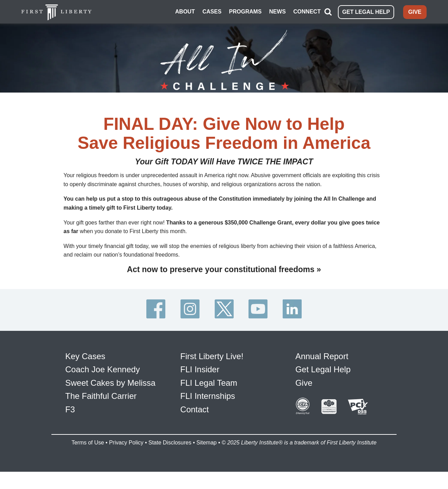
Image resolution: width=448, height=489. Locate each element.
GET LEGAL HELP (366, 12)
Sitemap (207, 443)
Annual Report (322, 356)
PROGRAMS (245, 12)
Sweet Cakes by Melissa (110, 383)
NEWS (277, 12)
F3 (70, 409)
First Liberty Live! (212, 356)
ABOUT (185, 12)
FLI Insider (200, 369)
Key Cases (85, 356)
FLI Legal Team (209, 383)
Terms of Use (88, 443)
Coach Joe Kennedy (103, 369)
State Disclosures (170, 443)
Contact (194, 409)
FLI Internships (208, 396)
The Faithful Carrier (101, 396)
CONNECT (307, 12)
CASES (212, 12)
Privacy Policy (126, 443)
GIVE (415, 12)
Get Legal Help (323, 369)
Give (304, 383)
